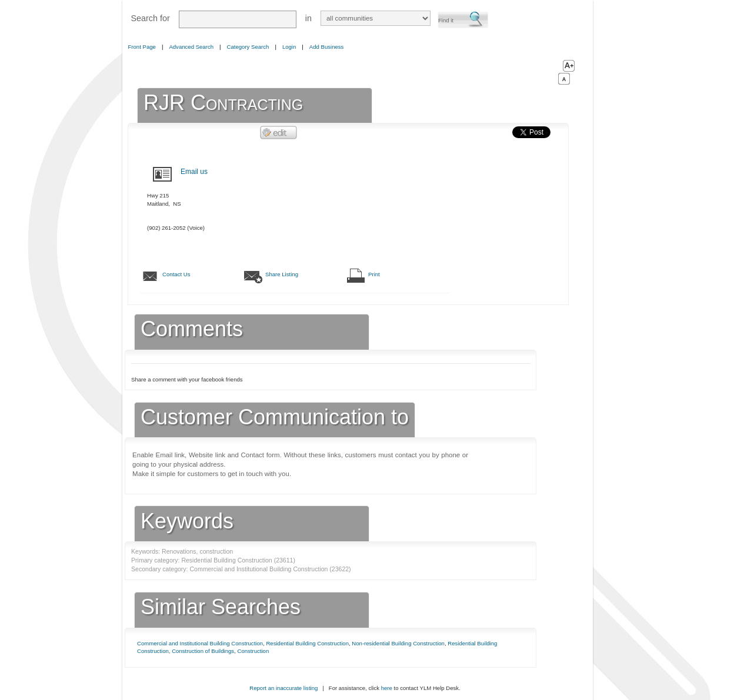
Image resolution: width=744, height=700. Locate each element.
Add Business (327, 47)
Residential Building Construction (307, 643)
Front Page (142, 47)
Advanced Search (191, 47)
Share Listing (282, 274)
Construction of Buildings (203, 651)
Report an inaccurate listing (283, 688)
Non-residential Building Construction (398, 643)
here (387, 688)
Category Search (248, 47)
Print (374, 274)
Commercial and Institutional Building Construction (200, 643)
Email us (194, 172)
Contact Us (176, 274)
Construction (253, 651)
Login (289, 47)
